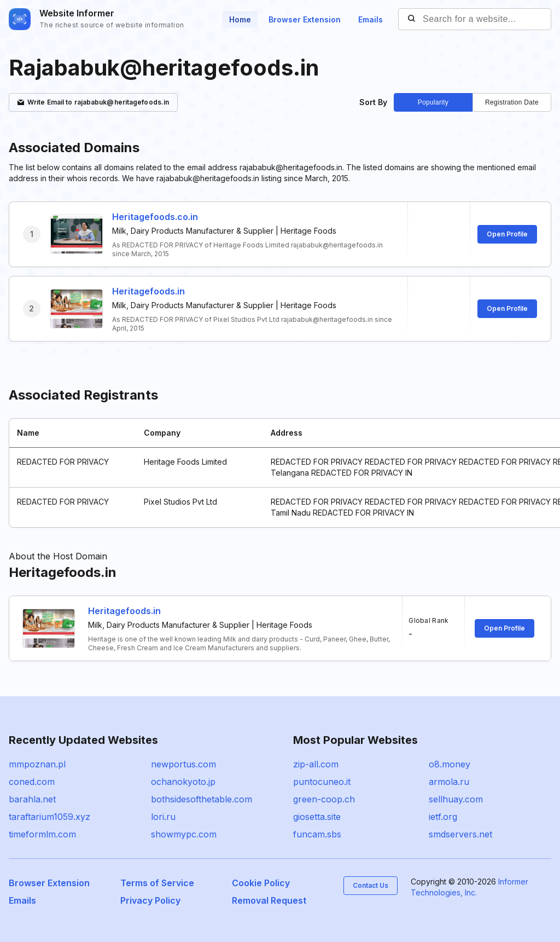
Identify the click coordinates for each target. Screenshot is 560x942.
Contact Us (371, 885)
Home (240, 19)
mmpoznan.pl (37, 764)
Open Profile (507, 234)
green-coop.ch (324, 799)
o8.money (450, 764)
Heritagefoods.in (148, 291)
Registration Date (512, 102)
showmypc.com (184, 834)
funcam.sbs (317, 834)
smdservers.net (460, 834)
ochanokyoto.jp (183, 782)
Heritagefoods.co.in (155, 217)
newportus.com (183, 764)
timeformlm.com (42, 834)
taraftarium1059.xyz (49, 817)
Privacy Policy (150, 900)
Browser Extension (305, 19)
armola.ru (449, 782)
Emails (371, 19)
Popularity (433, 102)
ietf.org (443, 817)
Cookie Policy (261, 883)
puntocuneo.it (322, 782)
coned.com (32, 782)
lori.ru (163, 817)
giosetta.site (317, 817)
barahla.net (32, 799)
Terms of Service (157, 883)
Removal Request (269, 900)
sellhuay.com (456, 799)
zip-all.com (316, 764)
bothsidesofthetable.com (202, 799)
